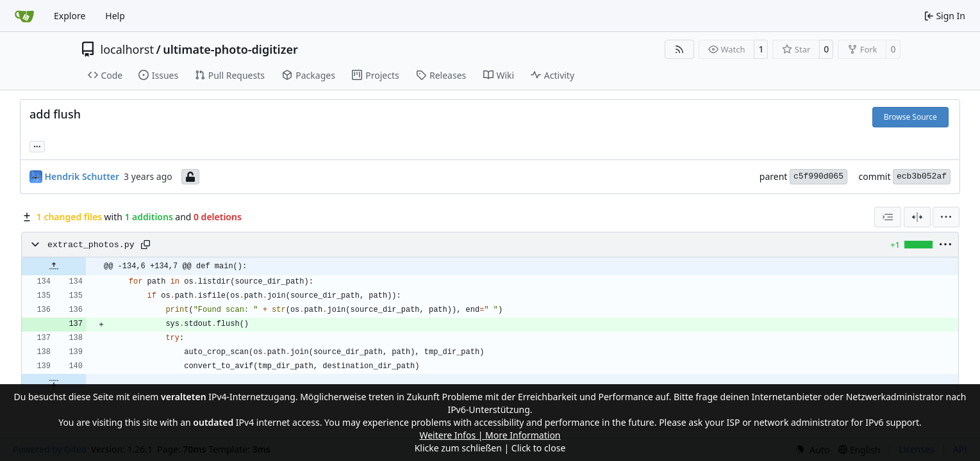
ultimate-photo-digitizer (230, 49)
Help (115, 16)
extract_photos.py (91, 245)
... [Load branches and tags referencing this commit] (37, 145)
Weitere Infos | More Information (490, 435)
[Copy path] (145, 245)
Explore (70, 16)
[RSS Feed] (679, 49)
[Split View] (917, 217)
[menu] (946, 217)
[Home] (24, 16)
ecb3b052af (922, 176)
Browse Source (910, 117)
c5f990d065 (818, 176)
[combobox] (888, 217)
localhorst (127, 49)
